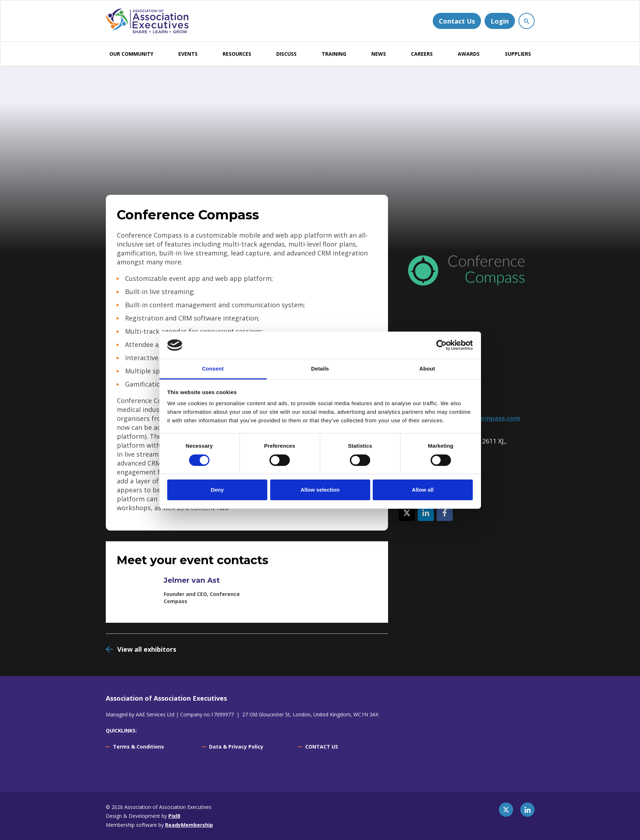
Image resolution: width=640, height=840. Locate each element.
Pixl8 (174, 816)
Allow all (423, 490)
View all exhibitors (147, 649)
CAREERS (422, 54)
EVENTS (188, 54)
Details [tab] (320, 369)
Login (500, 21)
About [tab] (427, 369)
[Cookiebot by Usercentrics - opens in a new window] (441, 345)
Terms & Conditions (138, 747)
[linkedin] (527, 810)
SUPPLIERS (518, 54)
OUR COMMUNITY (131, 54)
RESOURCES (237, 54)
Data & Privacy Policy (236, 747)
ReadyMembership (189, 825)
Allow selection (320, 490)
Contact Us (457, 21)
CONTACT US (322, 747)
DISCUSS (286, 54)
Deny (217, 490)
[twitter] (506, 810)
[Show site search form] (527, 21)
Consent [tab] (213, 369)
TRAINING (334, 54)
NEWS (379, 54)
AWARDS (469, 54)
